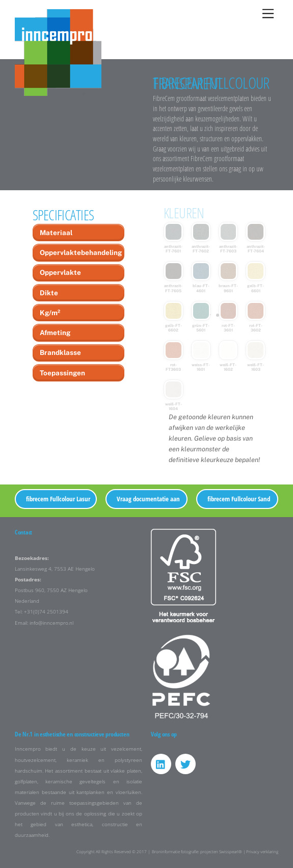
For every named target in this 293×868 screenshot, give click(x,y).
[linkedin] (161, 764)
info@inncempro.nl (51, 623)
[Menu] (268, 14)
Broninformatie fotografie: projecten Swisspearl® (197, 851)
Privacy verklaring (262, 851)
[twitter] (185, 764)
